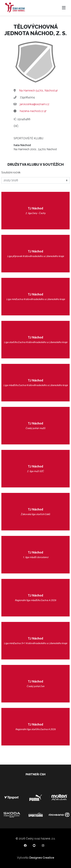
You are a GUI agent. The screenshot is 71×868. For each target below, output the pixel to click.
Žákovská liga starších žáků (35, 514)
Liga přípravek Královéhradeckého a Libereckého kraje (36, 256)
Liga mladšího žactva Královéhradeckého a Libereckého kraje (36, 385)
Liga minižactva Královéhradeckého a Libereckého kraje (36, 299)
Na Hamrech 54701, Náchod (38, 91)
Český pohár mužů (35, 428)
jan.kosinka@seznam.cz (35, 104)
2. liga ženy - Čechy (35, 213)
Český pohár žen (35, 686)
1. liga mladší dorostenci (35, 557)
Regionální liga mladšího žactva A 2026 (35, 600)
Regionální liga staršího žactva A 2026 (35, 729)
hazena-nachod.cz (33, 111)
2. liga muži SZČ (35, 471)
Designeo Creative (42, 858)
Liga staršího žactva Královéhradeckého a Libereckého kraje (36, 342)
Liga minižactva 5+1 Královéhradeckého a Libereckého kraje (35, 643)
